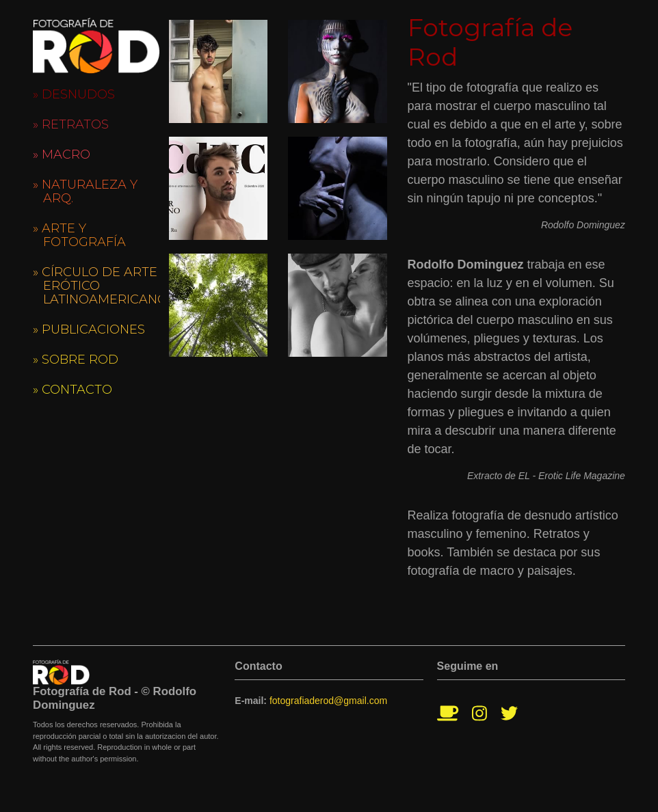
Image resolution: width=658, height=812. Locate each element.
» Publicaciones (89, 329)
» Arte (79, 235)
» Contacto (73, 390)
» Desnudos (74, 94)
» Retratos (71, 124)
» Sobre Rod (76, 360)
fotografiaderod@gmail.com (328, 701)
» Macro (62, 154)
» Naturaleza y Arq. (85, 191)
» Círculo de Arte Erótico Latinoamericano (96, 286)
